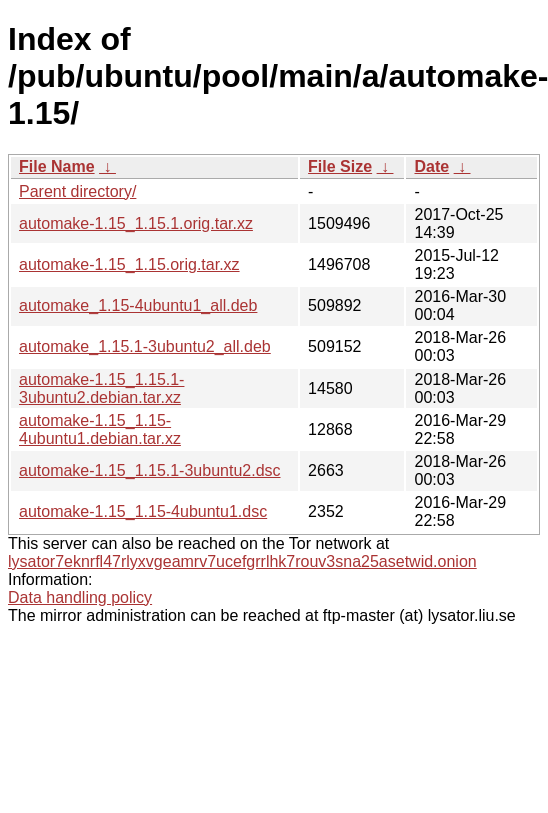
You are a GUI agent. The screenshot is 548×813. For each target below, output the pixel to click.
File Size (340, 166)
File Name (57, 166)
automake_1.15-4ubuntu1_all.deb (138, 305)
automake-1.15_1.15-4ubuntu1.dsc (143, 511)
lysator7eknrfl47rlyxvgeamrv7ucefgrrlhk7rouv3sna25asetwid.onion (242, 561)
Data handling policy (80, 597)
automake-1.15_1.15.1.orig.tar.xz (136, 223)
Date (431, 166)
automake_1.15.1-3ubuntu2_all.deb (145, 346)
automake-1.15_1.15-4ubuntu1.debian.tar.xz (100, 429)
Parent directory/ (77, 191)
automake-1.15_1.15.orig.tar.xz (129, 264)
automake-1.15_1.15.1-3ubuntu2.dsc (150, 470)
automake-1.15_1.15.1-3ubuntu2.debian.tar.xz (101, 388)
